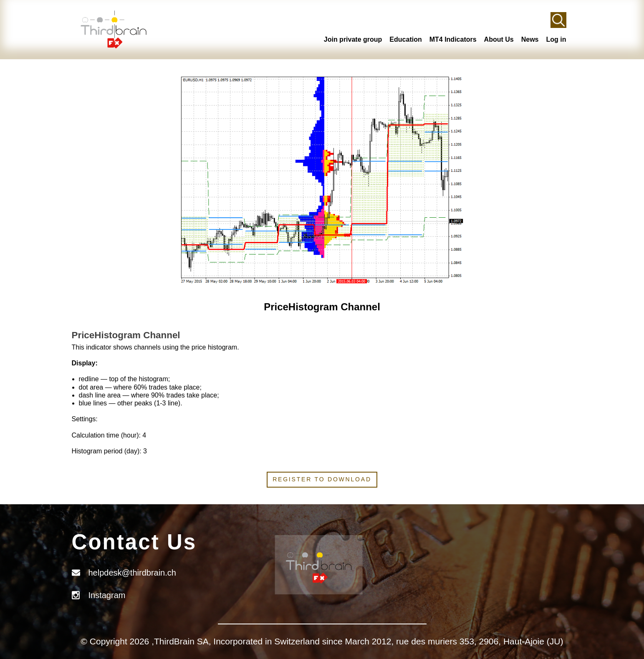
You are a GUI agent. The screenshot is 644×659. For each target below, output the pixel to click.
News (530, 39)
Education (405, 39)
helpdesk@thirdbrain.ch (132, 573)
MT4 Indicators (453, 39)
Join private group (353, 39)
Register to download (322, 479)
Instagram (107, 595)
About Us (499, 39)
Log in (556, 39)
